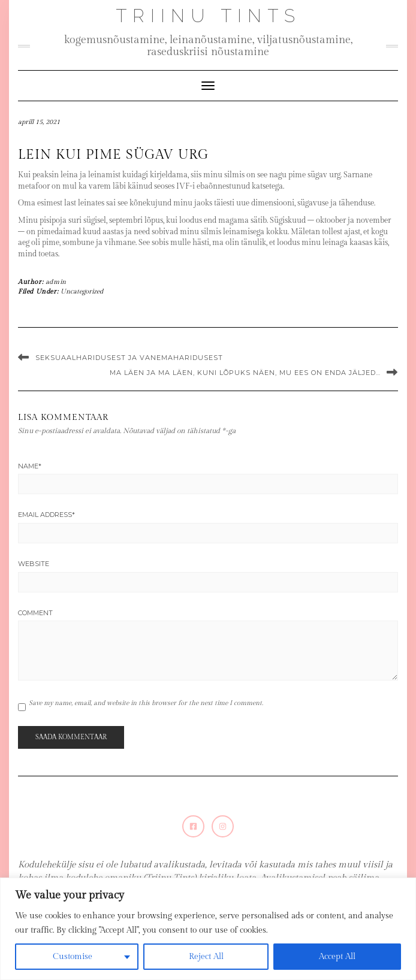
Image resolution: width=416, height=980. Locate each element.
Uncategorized (82, 291)
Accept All (337, 957)
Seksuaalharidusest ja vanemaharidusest (129, 358)
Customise (73, 957)
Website (34, 564)
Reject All (206, 957)
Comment (35, 613)
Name (30, 466)
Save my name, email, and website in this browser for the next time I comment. (146, 703)
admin (56, 282)
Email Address (46, 515)
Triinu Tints (208, 16)
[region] (208, 929)
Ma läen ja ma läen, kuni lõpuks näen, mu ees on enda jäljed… (245, 373)
